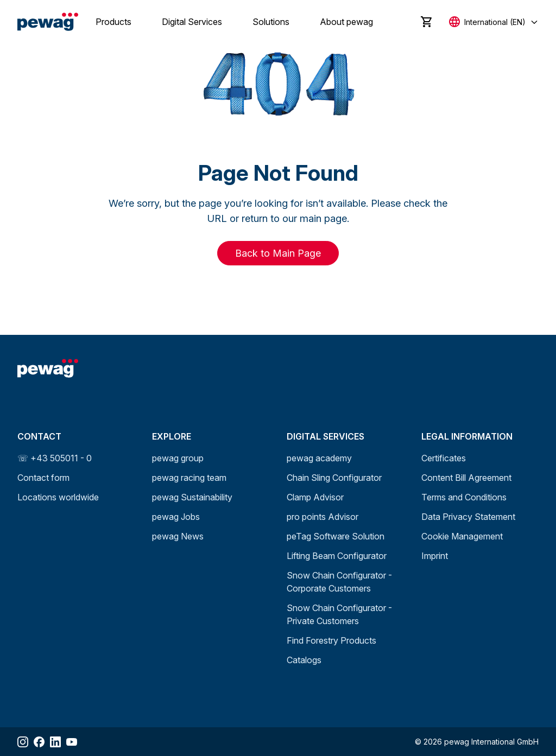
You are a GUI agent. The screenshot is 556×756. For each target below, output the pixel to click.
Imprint (435, 556)
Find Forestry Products (331, 640)
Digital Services (192, 22)
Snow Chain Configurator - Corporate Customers (339, 582)
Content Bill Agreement (466, 478)
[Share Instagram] (23, 742)
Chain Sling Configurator (334, 478)
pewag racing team (189, 478)
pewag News (178, 536)
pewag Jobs (176, 517)
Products (113, 22)
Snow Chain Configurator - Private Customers (339, 614)
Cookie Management (462, 536)
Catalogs (304, 660)
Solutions (271, 22)
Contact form (43, 478)
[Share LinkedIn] (55, 742)
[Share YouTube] (72, 742)
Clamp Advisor (315, 497)
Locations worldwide (58, 497)
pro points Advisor (323, 517)
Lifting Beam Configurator (337, 556)
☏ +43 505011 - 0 (55, 458)
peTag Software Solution (336, 536)
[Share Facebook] (39, 742)
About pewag (346, 22)
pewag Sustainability (192, 497)
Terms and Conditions (464, 497)
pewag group (178, 458)
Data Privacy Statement (468, 517)
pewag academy (319, 458)
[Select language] (494, 22)
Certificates (444, 458)
